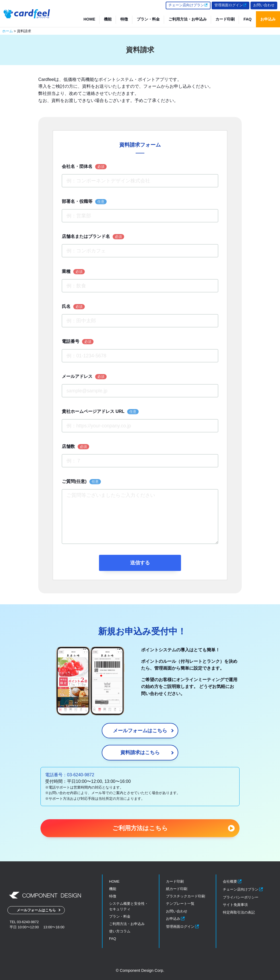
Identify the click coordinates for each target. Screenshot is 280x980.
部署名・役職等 (84, 202)
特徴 (124, 19)
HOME (89, 19)
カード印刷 (225, 19)
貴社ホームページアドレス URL (100, 412)
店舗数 (75, 447)
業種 (73, 272)
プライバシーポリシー (241, 897)
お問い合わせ (264, 5)
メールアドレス (84, 377)
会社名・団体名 (84, 167)
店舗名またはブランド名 (93, 237)
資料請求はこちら (140, 752)
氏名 (73, 307)
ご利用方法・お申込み (188, 19)
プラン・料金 (148, 19)
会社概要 (232, 881)
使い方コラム (120, 931)
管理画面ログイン (231, 5)
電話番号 (78, 342)
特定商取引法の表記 (239, 912)
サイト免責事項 (235, 905)
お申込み (268, 19)
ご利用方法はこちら (140, 828)
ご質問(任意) (81, 482)
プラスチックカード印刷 (186, 896)
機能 (108, 19)
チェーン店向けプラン (188, 5)
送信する (140, 563)
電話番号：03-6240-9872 (70, 775)
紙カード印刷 (177, 889)
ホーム (8, 31)
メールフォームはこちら (140, 731)
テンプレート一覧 (180, 904)
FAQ (247, 19)
